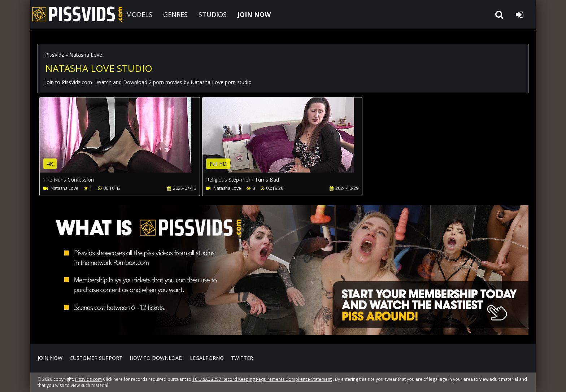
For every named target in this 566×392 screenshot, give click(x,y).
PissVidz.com (77, 14)
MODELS (139, 14)
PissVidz (55, 55)
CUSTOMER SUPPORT (96, 358)
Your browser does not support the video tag (116, 140)
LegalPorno (207, 358)
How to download (156, 358)
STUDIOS (213, 14)
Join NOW (50, 358)
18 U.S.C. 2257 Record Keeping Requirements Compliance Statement (262, 379)
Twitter (242, 358)
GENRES (175, 14)
